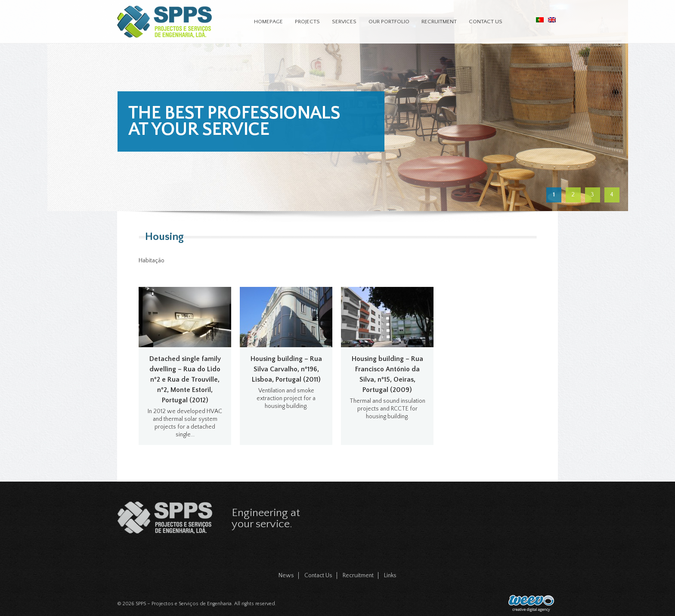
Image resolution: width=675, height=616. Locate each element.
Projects (307, 22)
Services (344, 22)
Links (390, 576)
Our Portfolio (389, 22)
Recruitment (439, 22)
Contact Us (486, 22)
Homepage (268, 22)
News (286, 576)
